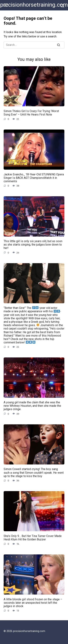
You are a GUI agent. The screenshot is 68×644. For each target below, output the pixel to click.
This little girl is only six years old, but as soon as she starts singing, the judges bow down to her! (33, 245)
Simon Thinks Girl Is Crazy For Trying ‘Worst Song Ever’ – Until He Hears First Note (31, 113)
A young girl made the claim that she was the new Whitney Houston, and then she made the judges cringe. (32, 406)
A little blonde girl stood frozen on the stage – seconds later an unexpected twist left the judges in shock (33, 603)
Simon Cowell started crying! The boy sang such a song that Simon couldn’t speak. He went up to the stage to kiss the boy (34, 472)
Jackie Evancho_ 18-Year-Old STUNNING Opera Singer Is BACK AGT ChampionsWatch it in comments (34, 178)
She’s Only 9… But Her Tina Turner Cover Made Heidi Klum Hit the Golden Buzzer (33, 538)
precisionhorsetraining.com (34, 5)
